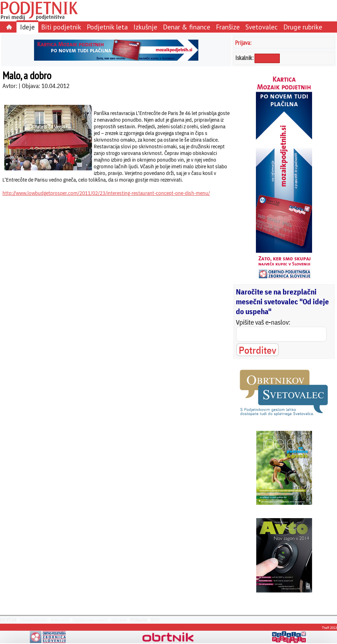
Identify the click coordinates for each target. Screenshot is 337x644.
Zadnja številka (33, 620)
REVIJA (8, 620)
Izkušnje (145, 27)
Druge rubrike (303, 27)
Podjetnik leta (107, 27)
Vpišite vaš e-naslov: (263, 322)
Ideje (27, 27)
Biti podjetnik (61, 27)
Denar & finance (187, 27)
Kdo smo (119, 620)
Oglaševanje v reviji (90, 620)
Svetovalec (262, 27)
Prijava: (243, 43)
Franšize (228, 27)
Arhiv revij (60, 620)
